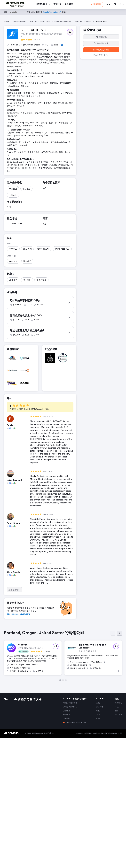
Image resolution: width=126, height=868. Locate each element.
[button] (108, 4)
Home (6, 21)
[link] (57, 4)
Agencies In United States (40, 21)
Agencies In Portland (83, 21)
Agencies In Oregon (63, 21)
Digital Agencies (19, 21)
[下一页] (119, 765)
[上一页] (113, 765)
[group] (63, 787)
